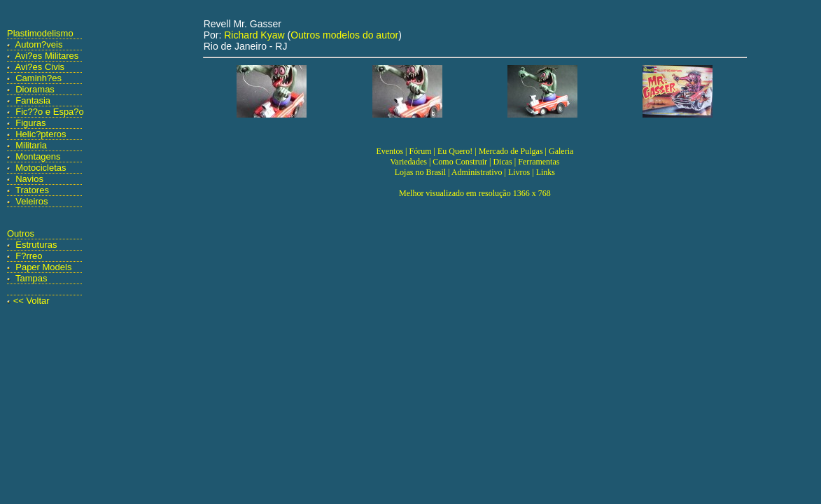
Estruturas (36, 245)
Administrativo (477, 172)
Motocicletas (41, 168)
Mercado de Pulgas (511, 151)
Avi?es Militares (47, 56)
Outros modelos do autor (344, 35)
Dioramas (35, 89)
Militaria (31, 145)
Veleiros (31, 201)
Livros (519, 172)
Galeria (561, 151)
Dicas (502, 162)
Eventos (390, 151)
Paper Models (43, 267)
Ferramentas (539, 162)
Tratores (32, 190)
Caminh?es (38, 78)
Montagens (38, 156)
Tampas (31, 278)
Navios (29, 179)
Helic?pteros (41, 134)
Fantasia (33, 100)
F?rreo (29, 256)
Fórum (420, 151)
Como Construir (460, 162)
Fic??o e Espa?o (50, 112)
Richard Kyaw (254, 35)
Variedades (408, 162)
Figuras (30, 123)
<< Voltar (31, 301)
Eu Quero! (455, 151)
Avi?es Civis (40, 67)
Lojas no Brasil (420, 172)
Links (546, 172)
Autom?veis (39, 44)
